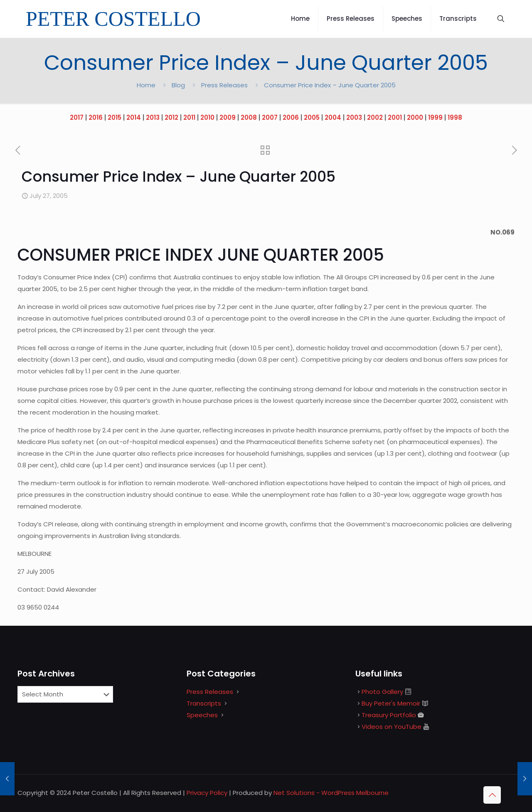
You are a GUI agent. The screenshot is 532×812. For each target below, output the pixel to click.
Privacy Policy (207, 793)
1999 (435, 117)
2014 (134, 117)
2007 (270, 117)
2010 (207, 117)
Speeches (202, 715)
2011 (189, 117)
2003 (354, 117)
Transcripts (204, 703)
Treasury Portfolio (389, 715)
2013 (153, 117)
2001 (395, 117)
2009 (228, 117)
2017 (77, 117)
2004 (333, 117)
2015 (115, 117)
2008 (249, 117)
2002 (375, 117)
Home (146, 85)
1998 (455, 117)
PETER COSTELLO (113, 19)
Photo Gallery (382, 692)
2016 (96, 117)
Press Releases (224, 85)
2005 (312, 117)
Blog (178, 85)
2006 (291, 117)
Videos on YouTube (392, 727)
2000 (415, 117)
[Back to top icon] (492, 795)
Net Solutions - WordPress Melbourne (331, 793)
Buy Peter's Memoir (391, 703)
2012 (171, 117)
